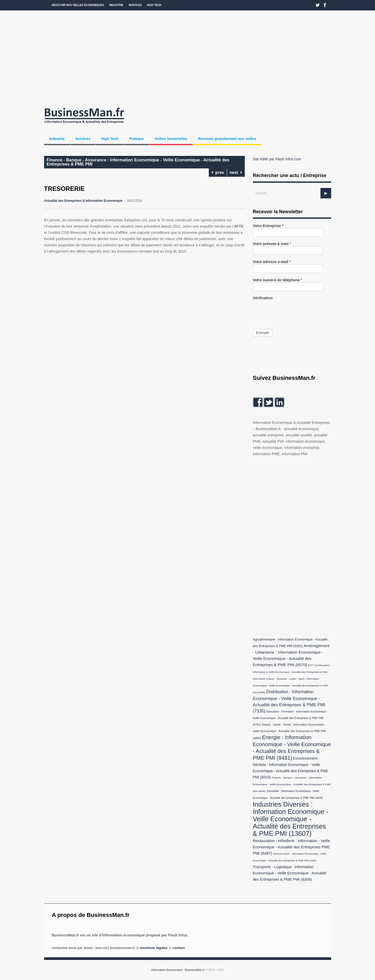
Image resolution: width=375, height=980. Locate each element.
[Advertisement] (188, 57)
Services (135, 5)
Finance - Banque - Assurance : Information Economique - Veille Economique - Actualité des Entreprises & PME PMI (138, 162)
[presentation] (293, 311)
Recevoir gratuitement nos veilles (227, 139)
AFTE (239, 226)
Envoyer (263, 333)
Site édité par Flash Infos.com (277, 159)
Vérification (263, 298)
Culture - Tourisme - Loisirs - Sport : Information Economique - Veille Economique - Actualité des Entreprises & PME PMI (291, 686)
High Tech (154, 5)
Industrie (116, 5)
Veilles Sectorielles (171, 139)
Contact (178, 948)
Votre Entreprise (268, 226)
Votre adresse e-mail (272, 262)
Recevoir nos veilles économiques (78, 5)
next (236, 172)
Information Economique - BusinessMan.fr (178, 970)
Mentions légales (154, 948)
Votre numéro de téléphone (278, 280)
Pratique (136, 139)
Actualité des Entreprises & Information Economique (83, 201)
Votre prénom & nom (272, 244)
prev (218, 172)
